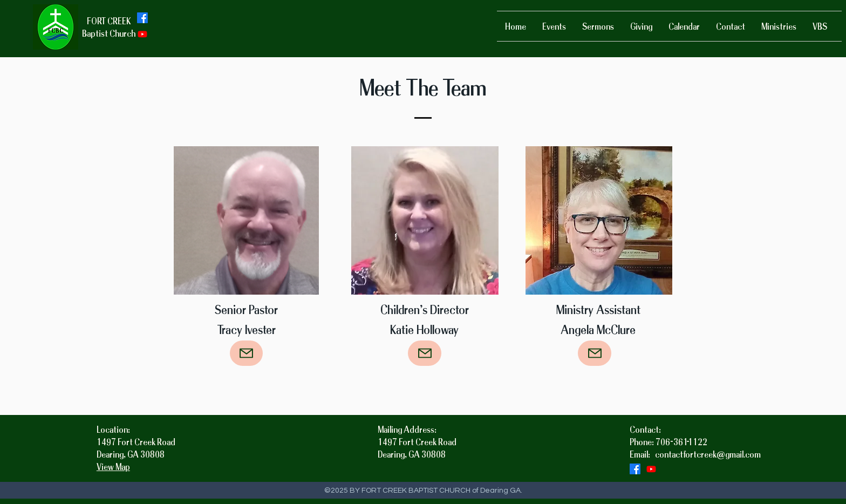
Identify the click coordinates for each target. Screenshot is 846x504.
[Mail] (246, 353)
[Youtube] (142, 34)
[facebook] (142, 18)
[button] (779, 26)
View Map (113, 466)
